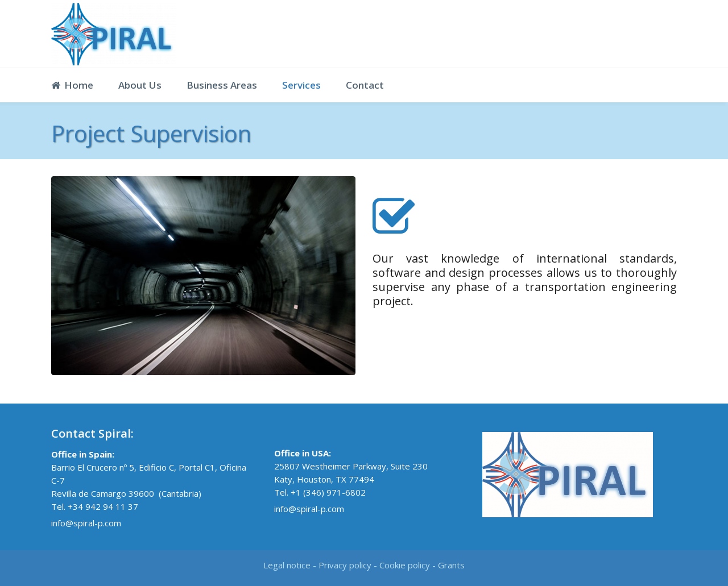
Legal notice (287, 565)
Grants (451, 565)
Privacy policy (345, 565)
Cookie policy (405, 565)
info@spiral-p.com (86, 523)
